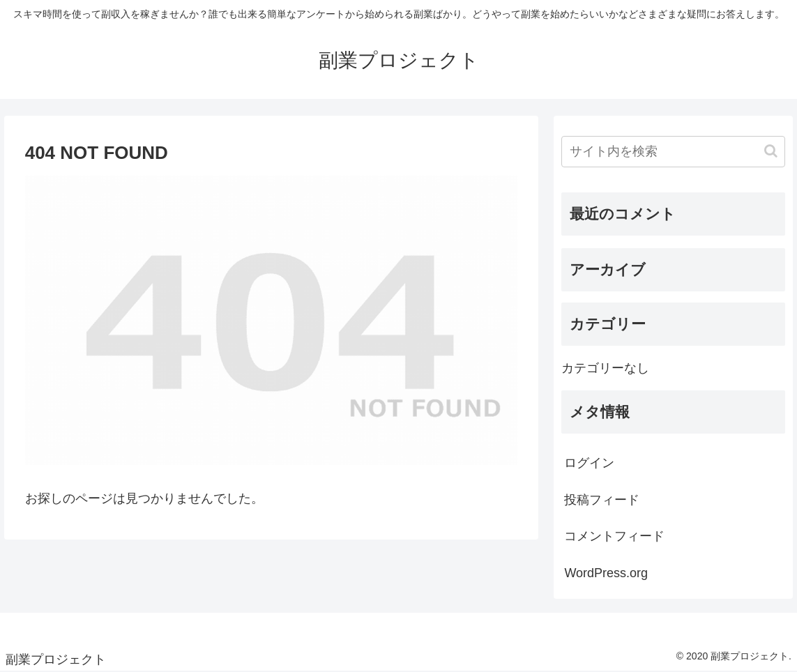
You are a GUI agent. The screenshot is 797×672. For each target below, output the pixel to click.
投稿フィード (602, 500)
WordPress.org (606, 573)
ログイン (589, 463)
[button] (771, 151)
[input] (673, 152)
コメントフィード (614, 536)
